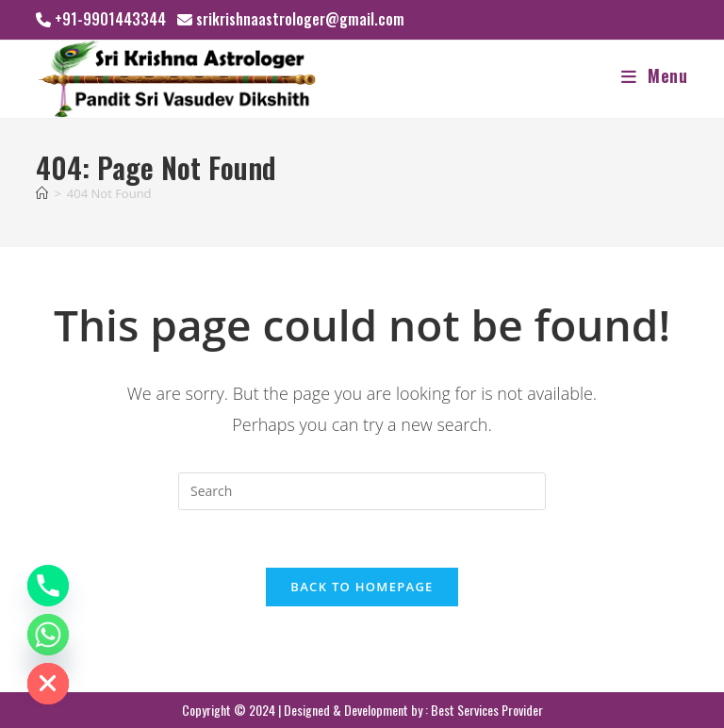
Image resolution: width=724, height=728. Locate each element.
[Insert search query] (362, 491)
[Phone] (48, 586)
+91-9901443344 (110, 19)
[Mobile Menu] (655, 75)
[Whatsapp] (48, 635)
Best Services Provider (487, 710)
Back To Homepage (362, 587)
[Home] (42, 193)
